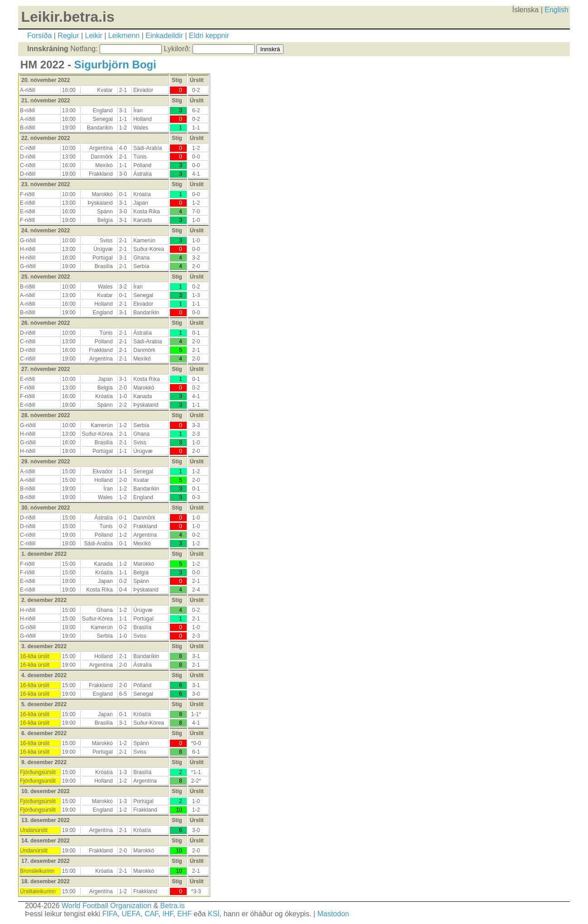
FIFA (110, 914)
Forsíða (39, 36)
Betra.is (173, 906)
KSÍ (214, 914)
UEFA (131, 914)
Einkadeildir (164, 36)
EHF (184, 914)
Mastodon (333, 914)
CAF (151, 914)
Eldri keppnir (209, 36)
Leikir (94, 36)
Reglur (68, 36)
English (556, 10)
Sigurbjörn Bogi (115, 65)
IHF (168, 914)
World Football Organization (106, 906)
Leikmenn (124, 36)
